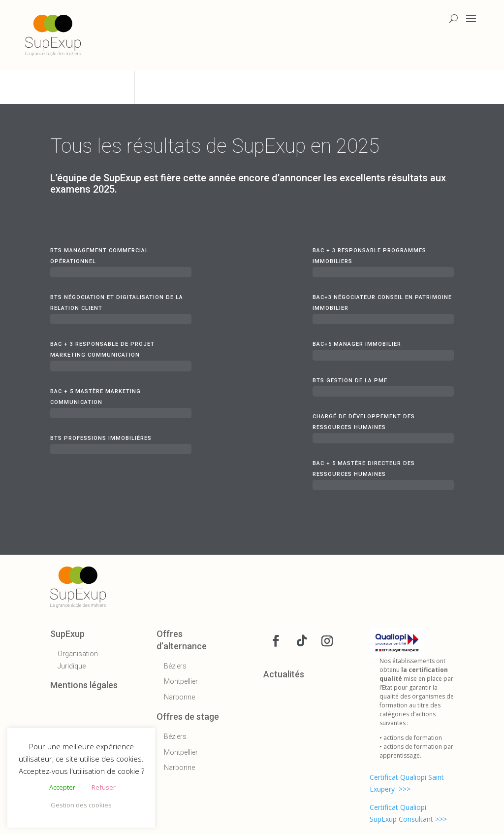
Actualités (284, 674)
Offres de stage (188, 717)
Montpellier (181, 681)
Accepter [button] (62, 787)
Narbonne (179, 697)
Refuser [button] (104, 787)
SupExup (67, 634)
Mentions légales (84, 685)
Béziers (175, 666)
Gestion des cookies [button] (81, 805)
